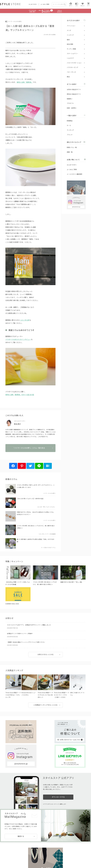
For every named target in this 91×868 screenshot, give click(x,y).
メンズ (69, 30)
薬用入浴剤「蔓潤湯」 (25, 82)
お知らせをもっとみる (46, 657)
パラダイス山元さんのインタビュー (18, 339)
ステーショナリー (72, 54)
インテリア (70, 35)
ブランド (70, 135)
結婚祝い (70, 99)
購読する (21, 804)
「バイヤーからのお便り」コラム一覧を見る (30, 454)
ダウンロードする (58, 766)
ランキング (70, 130)
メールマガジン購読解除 (75, 174)
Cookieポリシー (42, 860)
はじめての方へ (33, 4)
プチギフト (70, 103)
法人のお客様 (27, 855)
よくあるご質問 (45, 4)
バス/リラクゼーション (74, 63)
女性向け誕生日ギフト (74, 90)
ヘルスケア (70, 58)
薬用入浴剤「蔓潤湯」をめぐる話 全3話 (20, 395)
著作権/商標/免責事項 (14, 862)
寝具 (68, 40)
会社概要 (3, 862)
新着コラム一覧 (72, 147)
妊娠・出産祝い (72, 108)
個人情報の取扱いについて (29, 860)
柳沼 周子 (17, 424)
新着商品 (70, 121)
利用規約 (2, 860)
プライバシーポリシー (12, 860)
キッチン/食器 (71, 49)
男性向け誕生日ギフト (74, 94)
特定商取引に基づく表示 (54, 860)
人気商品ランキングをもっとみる (45, 707)
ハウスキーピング (72, 67)
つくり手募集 (37, 855)
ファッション (71, 26)
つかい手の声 (25, 320)
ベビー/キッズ (71, 72)
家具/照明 (70, 44)
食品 (68, 77)
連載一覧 (70, 152)
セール (69, 125)
